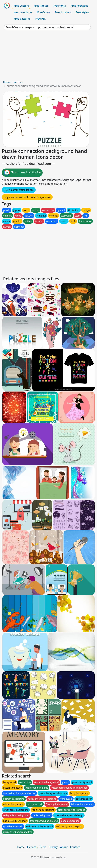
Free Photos (41, 6)
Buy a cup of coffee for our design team (27, 197)
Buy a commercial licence (19, 190)
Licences (32, 847)
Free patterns (22, 19)
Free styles (82, 12)
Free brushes (63, 12)
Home (7, 82)
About (64, 847)
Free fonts (60, 6)
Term (43, 847)
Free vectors (21, 6)
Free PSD (41, 19)
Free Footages (79, 6)
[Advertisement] (48, 57)
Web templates (23, 12)
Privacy (53, 847)
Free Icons (44, 12)
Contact (75, 847)
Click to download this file (22, 173)
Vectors (18, 82)
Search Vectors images (19, 27)
